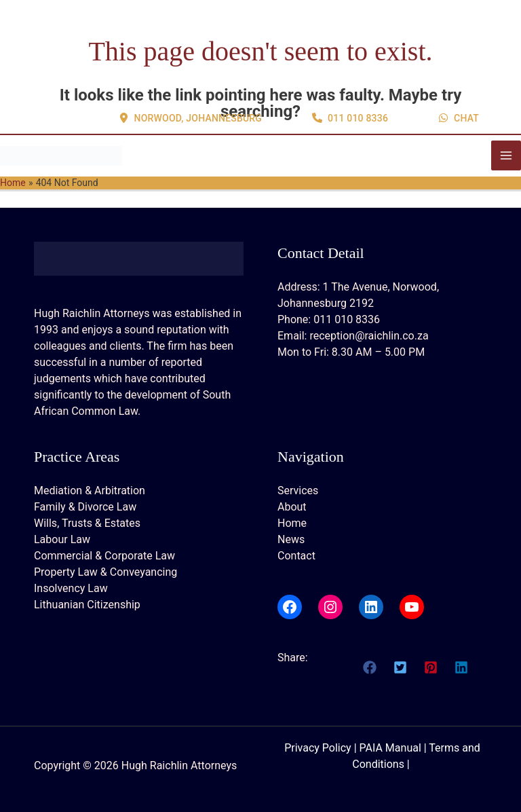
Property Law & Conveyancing (105, 572)
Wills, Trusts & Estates (87, 523)
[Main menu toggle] (506, 155)
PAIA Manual (390, 748)
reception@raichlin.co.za (369, 336)
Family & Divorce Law (85, 507)
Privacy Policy (318, 748)
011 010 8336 (347, 319)
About (292, 507)
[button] (191, 67)
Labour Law (62, 539)
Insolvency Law (71, 588)
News (291, 539)
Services (298, 491)
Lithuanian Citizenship (87, 605)
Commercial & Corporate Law (104, 556)
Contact (296, 556)
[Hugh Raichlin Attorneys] (61, 155)
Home (292, 523)
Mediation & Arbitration (90, 491)
